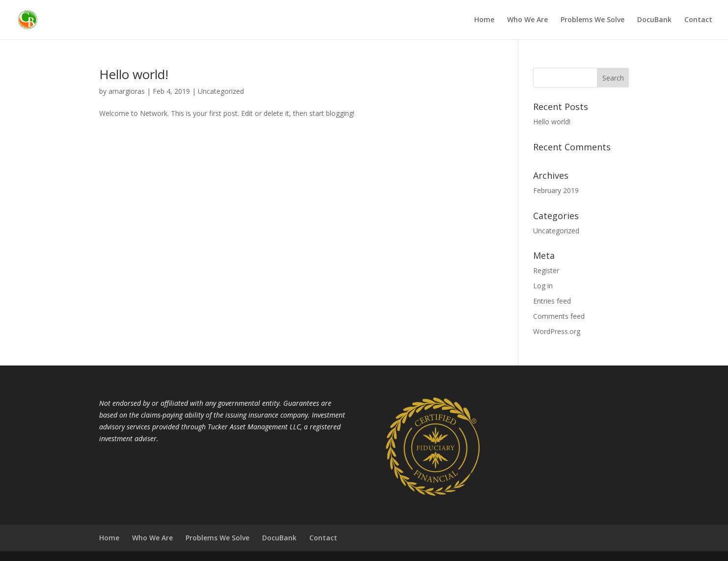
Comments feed (559, 316)
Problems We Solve (593, 20)
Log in (543, 286)
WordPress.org (557, 331)
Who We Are (527, 20)
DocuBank (654, 20)
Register (546, 270)
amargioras (127, 91)
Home (484, 20)
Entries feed (552, 301)
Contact (698, 20)
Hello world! (134, 74)
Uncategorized (221, 91)
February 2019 (556, 190)
